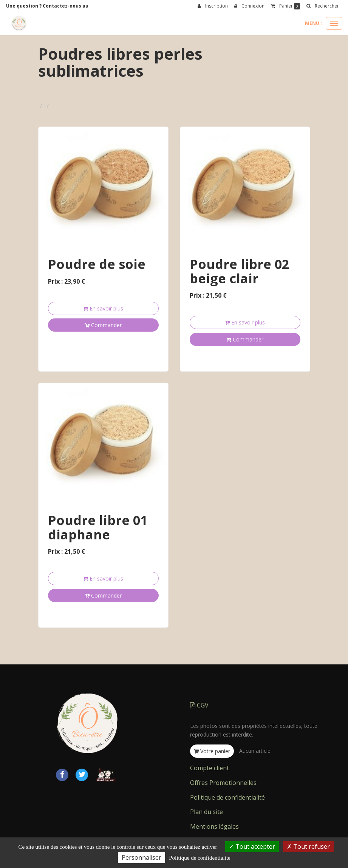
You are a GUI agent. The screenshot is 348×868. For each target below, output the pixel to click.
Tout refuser (308, 846)
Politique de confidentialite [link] (200, 858)
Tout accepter (252, 846)
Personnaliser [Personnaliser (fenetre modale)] (142, 857)
